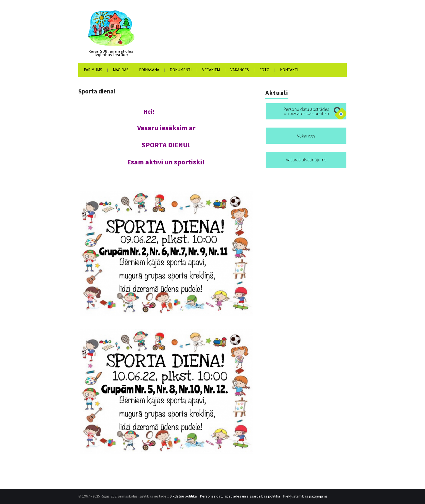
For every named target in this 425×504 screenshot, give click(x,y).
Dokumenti (181, 70)
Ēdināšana (149, 70)
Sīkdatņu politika (183, 496)
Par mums (93, 70)
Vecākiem (211, 70)
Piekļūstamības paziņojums (305, 496)
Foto (264, 70)
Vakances (240, 70)
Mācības (121, 70)
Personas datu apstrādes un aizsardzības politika (240, 496)
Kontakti (289, 70)
